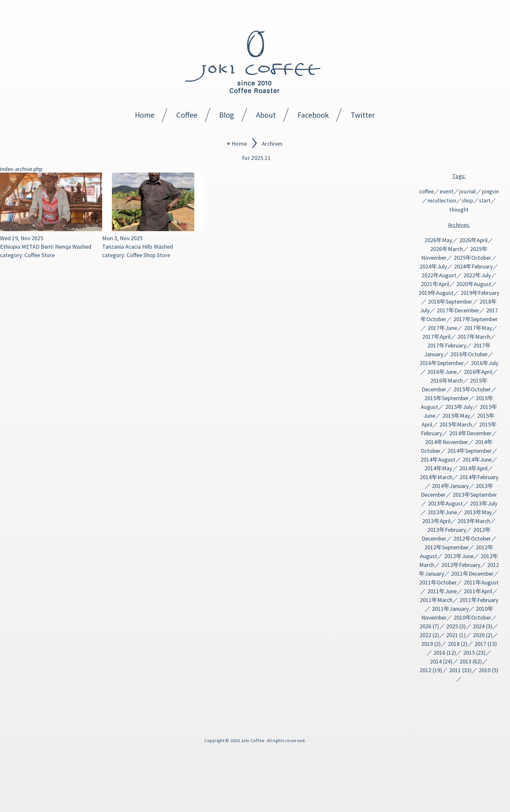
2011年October (438, 582)
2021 (452, 635)
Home (145, 115)
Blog (227, 115)
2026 (425, 626)
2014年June (477, 459)
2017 (480, 644)
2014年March (436, 477)
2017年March (474, 337)
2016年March (447, 380)
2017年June (442, 328)
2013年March (474, 521)
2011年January (450, 609)
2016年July (485, 363)
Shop (149, 255)
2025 (452, 626)
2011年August (481, 582)
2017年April (436, 337)
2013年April (436, 521)
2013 (465, 661)
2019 (427, 644)
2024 (479, 626)
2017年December (458, 310)
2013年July (484, 503)
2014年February (479, 477)
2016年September (442, 363)
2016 (439, 653)
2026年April (473, 240)
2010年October (472, 617)
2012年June (459, 556)
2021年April (435, 284)
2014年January (450, 486)
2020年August (474, 284)
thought (459, 210)
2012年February (461, 565)
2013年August (445, 503)
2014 (436, 661)
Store (48, 255)
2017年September (476, 319)
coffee (427, 191)
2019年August (436, 293)
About (266, 115)
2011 (455, 670)
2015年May (456, 416)
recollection (442, 201)
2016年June (442, 372)
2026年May (438, 240)
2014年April (473, 468)
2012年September (447, 547)
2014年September (470, 451)
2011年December (472, 574)
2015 (469, 653)
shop (468, 201)
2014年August (438, 459)
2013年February (447, 530)
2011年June (442, 591)
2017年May (478, 328)
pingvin (490, 191)
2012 (425, 670)
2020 (479, 635)
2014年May (438, 468)
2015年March (456, 424)
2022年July (477, 275)
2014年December (470, 433)
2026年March (447, 249)
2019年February (480, 293)
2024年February (473, 266)
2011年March (436, 600)
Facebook (313, 115)
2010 (485, 670)
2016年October (469, 354)
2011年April (478, 591)
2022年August (439, 275)
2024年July (433, 266)
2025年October (472, 258)
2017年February (447, 345)
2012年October (472, 538)
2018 (454, 644)
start (485, 201)
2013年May (478, 512)
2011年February (479, 600)
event (447, 191)
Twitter (363, 115)
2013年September (475, 495)
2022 (425, 635)
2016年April (478, 372)
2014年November (447, 442)
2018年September (450, 301)
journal (468, 191)
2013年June (442, 512)
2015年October (472, 389)
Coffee (187, 115)
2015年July (459, 407)
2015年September (447, 398)
